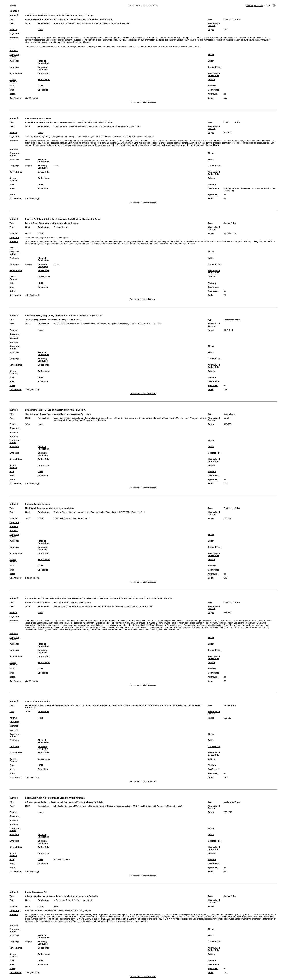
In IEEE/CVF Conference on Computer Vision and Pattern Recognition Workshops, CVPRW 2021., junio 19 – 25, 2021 (108, 324)
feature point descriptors (58, 237)
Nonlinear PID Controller (124, 137)
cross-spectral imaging (35, 237)
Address (14, 50)
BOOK (227, 418)
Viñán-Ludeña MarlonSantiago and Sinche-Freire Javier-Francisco (142, 598)
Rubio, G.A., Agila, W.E (36, 892)
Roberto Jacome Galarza (37, 598)
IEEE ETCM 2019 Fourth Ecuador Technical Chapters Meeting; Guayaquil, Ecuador (92, 23)
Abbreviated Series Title (214, 74)
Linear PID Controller (102, 137)
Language (14, 67)
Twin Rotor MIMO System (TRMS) (41, 137)
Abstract (14, 38)
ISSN (12, 86)
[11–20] (132, 6)
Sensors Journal (61, 227)
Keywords (14, 34)
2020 (27, 712)
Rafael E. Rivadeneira (67, 15)
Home (13, 6)
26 (154, 6)
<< (137, 6)
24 (148, 6)
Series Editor (16, 73)
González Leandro (59, 798)
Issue (41, 30)
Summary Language (43, 68)
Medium (212, 86)
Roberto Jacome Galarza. (37, 504)
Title (12, 19)
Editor (211, 61)
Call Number (16, 98)
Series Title (44, 73)
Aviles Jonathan (77, 798)
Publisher (14, 61)
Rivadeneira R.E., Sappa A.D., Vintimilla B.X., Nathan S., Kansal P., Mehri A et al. (64, 316)
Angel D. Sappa (86, 15)
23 (145, 6)
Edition (211, 80)
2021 (27, 324)
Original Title (214, 67)
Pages (211, 30)
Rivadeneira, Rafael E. (36, 410)
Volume (13, 30)
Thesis (211, 55)
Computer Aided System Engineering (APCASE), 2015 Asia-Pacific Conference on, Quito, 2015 (97, 126)
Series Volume (13, 81)
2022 (27, 418)
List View (250, 6)
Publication (44, 23)
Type (210, 19)
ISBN (40, 86)
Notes (12, 94)
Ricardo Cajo (31, 118)
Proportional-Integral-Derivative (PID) (74, 137)
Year (12, 23)
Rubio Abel (31, 798)
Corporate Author (14, 56)
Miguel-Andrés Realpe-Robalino (66, 598)
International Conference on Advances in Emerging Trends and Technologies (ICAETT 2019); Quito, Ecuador (103, 606)
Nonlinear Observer (145, 137)
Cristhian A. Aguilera (56, 219)
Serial (211, 98)
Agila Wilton (43, 798)
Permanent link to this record (143, 102)
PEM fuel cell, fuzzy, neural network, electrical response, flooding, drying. (58, 910)
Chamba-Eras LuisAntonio (96, 598)
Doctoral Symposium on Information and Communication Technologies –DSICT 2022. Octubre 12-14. (99, 512)
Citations (259, 6)
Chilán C (41, 219)
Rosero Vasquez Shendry (37, 701)
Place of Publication (44, 62)
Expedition (43, 90)
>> (157, 6)
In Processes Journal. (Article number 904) (73, 900)
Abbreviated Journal (214, 24)
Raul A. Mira (31, 15)
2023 (27, 806)
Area (12, 90)
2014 (27, 227)
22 (142, 6)
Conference (214, 90)
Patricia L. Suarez (47, 15)
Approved (213, 94)
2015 (27, 126)
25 (151, 6)
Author (13, 15)
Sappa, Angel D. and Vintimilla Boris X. (67, 410)
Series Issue (44, 80)
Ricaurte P (30, 219)
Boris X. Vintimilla (76, 219)
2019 (27, 23)
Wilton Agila (45, 118)
